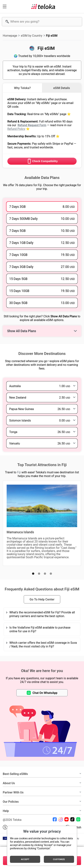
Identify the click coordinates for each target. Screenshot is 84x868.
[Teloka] (43, 6)
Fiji (19, 472)
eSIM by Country (31, 36)
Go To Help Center (42, 599)
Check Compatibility (42, 161)
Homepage (10, 36)
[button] (33, 574)
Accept (25, 859)
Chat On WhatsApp (42, 693)
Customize (59, 859)
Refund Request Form (32, 125)
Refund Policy (16, 129)
